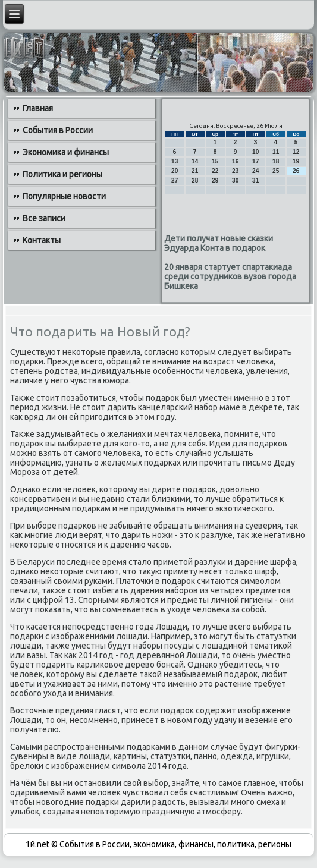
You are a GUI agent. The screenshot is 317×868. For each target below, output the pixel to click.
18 (276, 161)
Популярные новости (64, 196)
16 (235, 161)
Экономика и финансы (66, 152)
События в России (58, 130)
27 (175, 180)
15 (215, 161)
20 (175, 171)
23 (235, 171)
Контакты (42, 240)
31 (255, 180)
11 (276, 152)
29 (215, 180)
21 (195, 171)
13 (175, 161)
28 (195, 180)
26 (296, 171)
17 (255, 161)
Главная (38, 108)
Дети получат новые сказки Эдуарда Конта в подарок (219, 243)
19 (296, 161)
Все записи (44, 218)
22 (215, 171)
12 (296, 152)
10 (255, 152)
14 (195, 161)
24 (255, 171)
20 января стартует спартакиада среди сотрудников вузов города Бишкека (230, 276)
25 (276, 171)
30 (235, 180)
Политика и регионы (62, 174)
